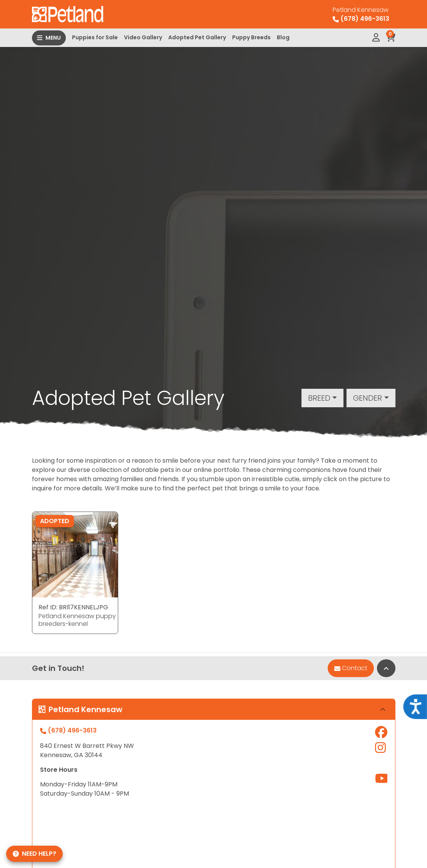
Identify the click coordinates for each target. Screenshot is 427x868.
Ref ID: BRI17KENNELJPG (73, 607)
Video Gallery (143, 37)
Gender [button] (368, 398)
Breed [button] (319, 398)
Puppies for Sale (95, 37)
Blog (283, 37)
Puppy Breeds (251, 37)
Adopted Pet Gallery (197, 37)
